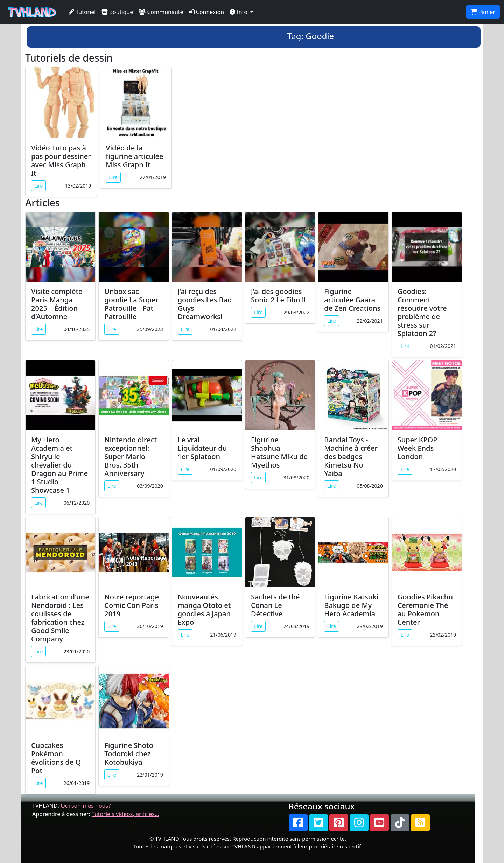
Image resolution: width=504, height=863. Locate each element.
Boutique (117, 12)
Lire (38, 186)
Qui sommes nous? (86, 806)
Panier (483, 12)
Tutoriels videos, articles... (125, 814)
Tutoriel (82, 12)
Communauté (161, 12)
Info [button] (239, 12)
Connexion (207, 12)
